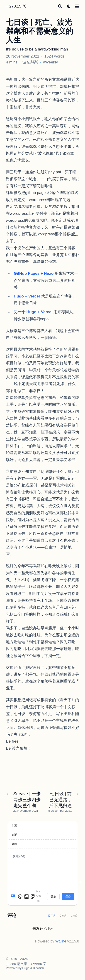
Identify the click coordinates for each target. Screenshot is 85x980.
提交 (68, 897)
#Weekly (50, 62)
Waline (61, 941)
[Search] (60, 6)
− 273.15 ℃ (16, 6)
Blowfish (38, 968)
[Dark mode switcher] (69, 6)
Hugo (26, 968)
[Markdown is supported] (14, 897)
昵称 (15, 825)
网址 (15, 844)
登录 (53, 897)
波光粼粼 (30, 62)
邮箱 (15, 835)
